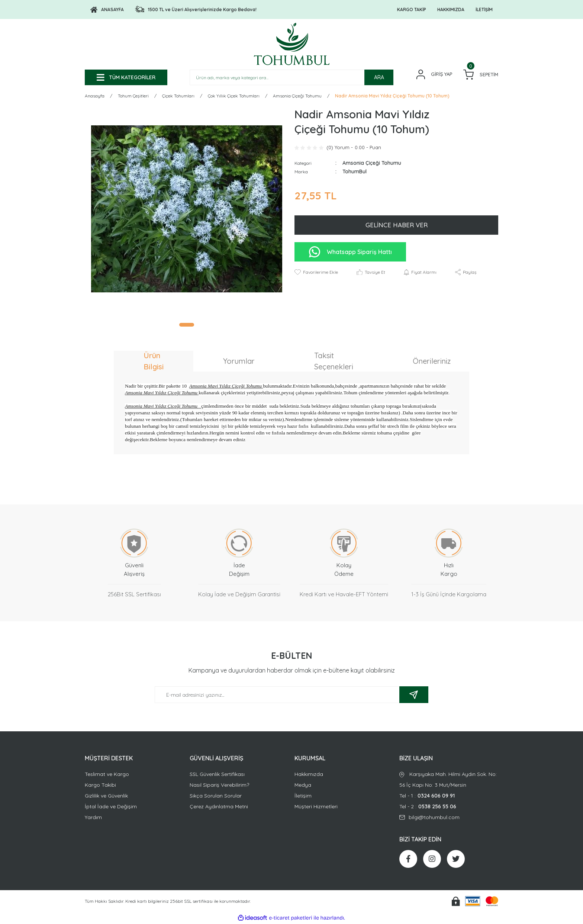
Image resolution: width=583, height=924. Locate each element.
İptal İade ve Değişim (111, 808)
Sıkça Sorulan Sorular (216, 797)
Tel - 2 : (449, 808)
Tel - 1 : (449, 797)
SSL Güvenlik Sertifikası (217, 775)
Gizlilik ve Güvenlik (106, 797)
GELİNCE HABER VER (397, 226)
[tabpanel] (187, 210)
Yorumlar (239, 362)
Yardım (93, 818)
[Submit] (414, 696)
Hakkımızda (309, 775)
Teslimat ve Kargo (107, 775)
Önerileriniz (432, 362)
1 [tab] (187, 326)
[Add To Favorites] (316, 273)
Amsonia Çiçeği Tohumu (372, 164)
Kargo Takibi (100, 786)
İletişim (303, 797)
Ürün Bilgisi (154, 362)
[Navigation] (126, 77)
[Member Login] (434, 74)
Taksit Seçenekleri (334, 362)
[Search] (291, 77)
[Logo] (107, 10)
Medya (303, 786)
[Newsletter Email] (291, 696)
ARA (379, 77)
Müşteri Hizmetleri (316, 808)
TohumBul (355, 173)
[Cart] (481, 75)
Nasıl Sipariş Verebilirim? (219, 786)
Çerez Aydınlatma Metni (219, 808)
